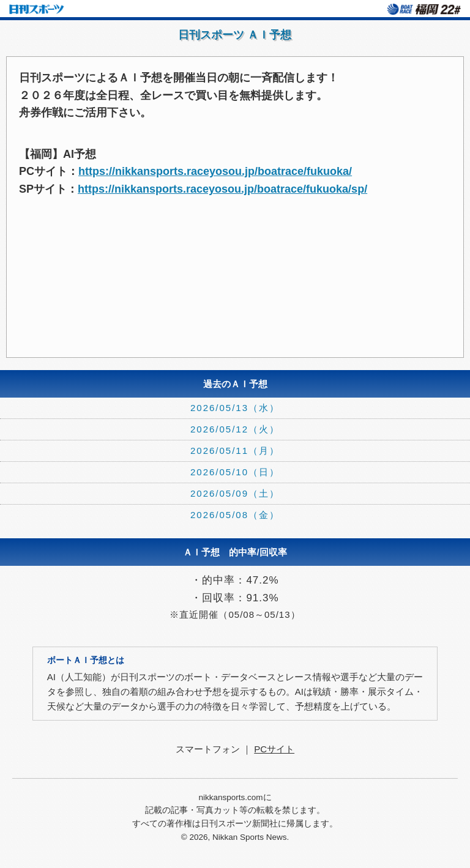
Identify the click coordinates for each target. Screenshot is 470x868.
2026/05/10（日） (235, 472)
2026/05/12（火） (235, 429)
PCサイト (274, 749)
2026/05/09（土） (235, 493)
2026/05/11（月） (235, 451)
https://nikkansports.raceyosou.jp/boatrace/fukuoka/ (215, 171)
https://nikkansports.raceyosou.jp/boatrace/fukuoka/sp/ (222, 189)
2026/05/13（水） (235, 408)
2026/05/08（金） (235, 515)
